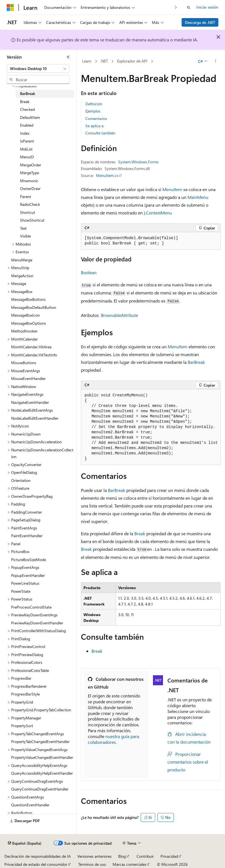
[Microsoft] (10, 7)
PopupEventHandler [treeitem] (28, 575)
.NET (104, 61)
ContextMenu (159, 213)
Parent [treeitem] (26, 197)
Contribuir (145, 856)
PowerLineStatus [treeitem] (25, 583)
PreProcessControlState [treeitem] (31, 607)
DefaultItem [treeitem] (30, 117)
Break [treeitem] (25, 102)
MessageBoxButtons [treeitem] (28, 299)
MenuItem (172, 189)
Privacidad (169, 856)
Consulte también (100, 133)
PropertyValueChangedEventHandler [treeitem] (42, 757)
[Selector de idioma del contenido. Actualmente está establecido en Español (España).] (25, 843)
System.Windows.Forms (138, 162)
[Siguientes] (176, 7)
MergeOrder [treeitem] (31, 165)
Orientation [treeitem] (21, 480)
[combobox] (38, 69)
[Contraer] (68, 57)
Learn (87, 61)
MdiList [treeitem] (26, 149)
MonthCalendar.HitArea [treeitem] (31, 347)
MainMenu (198, 197)
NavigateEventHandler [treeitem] (30, 402)
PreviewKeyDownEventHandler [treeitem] (37, 623)
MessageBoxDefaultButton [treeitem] (34, 307)
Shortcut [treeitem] (28, 212)
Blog (122, 856)
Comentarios (96, 118)
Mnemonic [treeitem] (29, 181)
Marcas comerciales (129, 864)
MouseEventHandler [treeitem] (28, 378)
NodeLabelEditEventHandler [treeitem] (35, 418)
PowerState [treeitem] (21, 591)
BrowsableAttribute (119, 315)
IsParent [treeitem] (27, 141)
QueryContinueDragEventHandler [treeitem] (40, 789)
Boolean (89, 272)
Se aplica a (94, 126)
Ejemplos (93, 111)
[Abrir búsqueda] (189, 7)
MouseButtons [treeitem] (24, 363)
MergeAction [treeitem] (22, 276)
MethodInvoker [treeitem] (24, 331)
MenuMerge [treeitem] (22, 260)
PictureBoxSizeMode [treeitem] (29, 560)
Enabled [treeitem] (27, 125)
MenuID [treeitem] (27, 157)
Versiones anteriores (94, 856)
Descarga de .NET (200, 22)
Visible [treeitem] (25, 236)
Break (140, 533)
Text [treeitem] (23, 228)
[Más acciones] (216, 61)
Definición (94, 104)
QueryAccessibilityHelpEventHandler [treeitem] (42, 773)
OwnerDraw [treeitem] (30, 188)
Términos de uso (92, 864)
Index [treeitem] (25, 133)
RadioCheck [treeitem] (30, 204)
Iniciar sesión (207, 7)
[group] (151, 427)
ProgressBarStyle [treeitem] (25, 694)
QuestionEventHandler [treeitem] (30, 805)
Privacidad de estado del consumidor (36, 864)
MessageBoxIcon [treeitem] (25, 315)
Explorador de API (132, 61)
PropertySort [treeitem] (22, 726)
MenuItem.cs (107, 175)
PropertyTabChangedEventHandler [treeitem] (40, 741)
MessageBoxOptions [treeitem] (29, 323)
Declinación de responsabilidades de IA (38, 856)
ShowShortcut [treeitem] (32, 220)
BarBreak (196, 362)
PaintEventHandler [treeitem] (27, 536)
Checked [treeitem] (27, 109)
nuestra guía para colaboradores (113, 739)
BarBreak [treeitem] (28, 93)
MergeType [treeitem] (29, 173)
